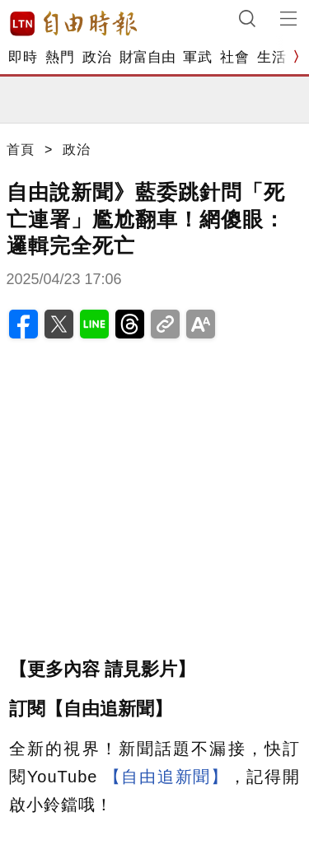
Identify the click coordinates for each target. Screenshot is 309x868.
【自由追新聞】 (166, 777)
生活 (272, 57)
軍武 (197, 57)
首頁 (21, 149)
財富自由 (147, 57)
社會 (234, 57)
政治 (97, 57)
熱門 (60, 57)
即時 (23, 57)
